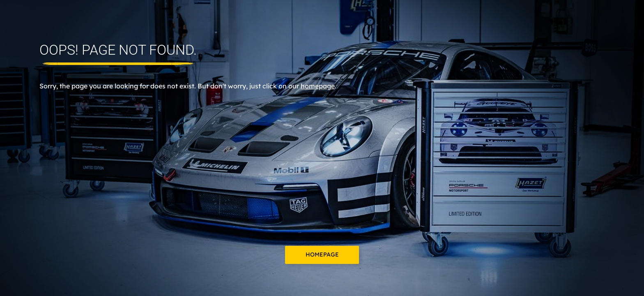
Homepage (322, 254)
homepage (318, 86)
